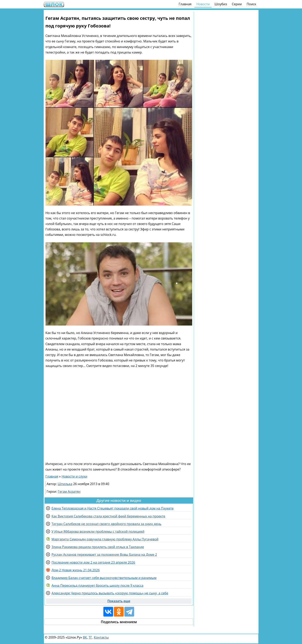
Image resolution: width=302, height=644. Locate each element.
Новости (203, 4)
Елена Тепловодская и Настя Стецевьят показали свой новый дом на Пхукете (113, 508)
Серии (237, 4)
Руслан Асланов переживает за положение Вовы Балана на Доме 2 (104, 555)
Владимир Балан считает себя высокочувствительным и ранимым (104, 578)
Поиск (251, 4)
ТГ (90, 637)
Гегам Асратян (69, 492)
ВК (85, 637)
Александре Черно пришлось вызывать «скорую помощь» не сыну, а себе (110, 593)
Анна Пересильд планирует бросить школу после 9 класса (97, 585)
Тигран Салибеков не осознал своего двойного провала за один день (106, 524)
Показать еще (119, 601)
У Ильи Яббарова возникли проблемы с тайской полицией (98, 532)
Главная (185, 4)
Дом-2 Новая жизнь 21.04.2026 (76, 570)
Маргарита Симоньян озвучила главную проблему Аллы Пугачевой (105, 539)
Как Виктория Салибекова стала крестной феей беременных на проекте (109, 516)
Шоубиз (221, 4)
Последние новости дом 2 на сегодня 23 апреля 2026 (93, 562)
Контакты (101, 637)
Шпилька (65, 484)
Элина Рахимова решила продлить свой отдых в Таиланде (98, 547)
